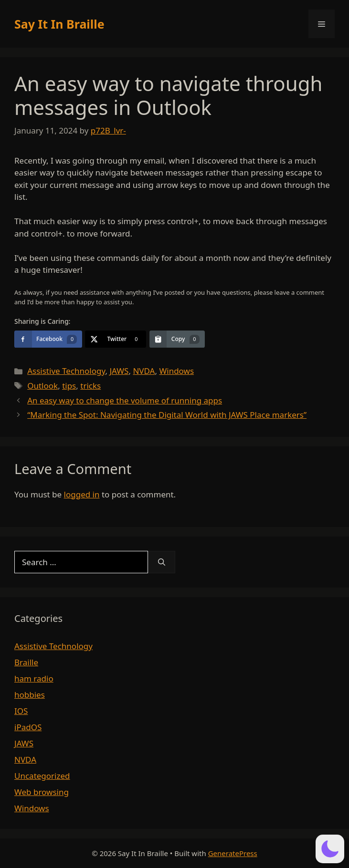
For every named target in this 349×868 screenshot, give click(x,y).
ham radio (34, 678)
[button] (330, 849)
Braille (26, 662)
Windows (176, 371)
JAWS (119, 371)
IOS (21, 711)
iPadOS (28, 727)
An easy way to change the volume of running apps (125, 400)
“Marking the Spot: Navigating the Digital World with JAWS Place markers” (167, 415)
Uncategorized (42, 776)
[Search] (162, 562)
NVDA (144, 371)
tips (69, 386)
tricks (90, 386)
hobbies (30, 695)
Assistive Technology (66, 371)
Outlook (42, 386)
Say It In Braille (59, 24)
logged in (82, 494)
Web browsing (42, 792)
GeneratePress (233, 853)
